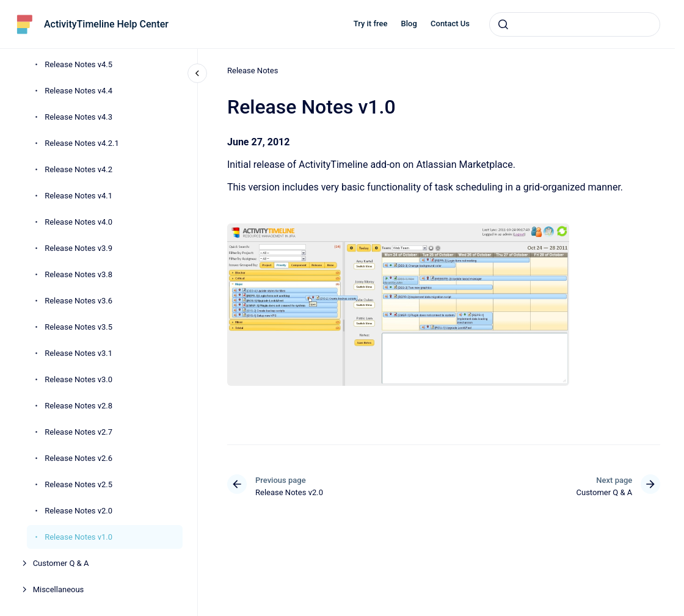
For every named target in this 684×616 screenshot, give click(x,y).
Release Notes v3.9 (78, 248)
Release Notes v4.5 (78, 64)
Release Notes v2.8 (78, 406)
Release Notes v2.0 (78, 511)
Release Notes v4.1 (78, 196)
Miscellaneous (59, 589)
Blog (409, 24)
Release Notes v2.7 (78, 432)
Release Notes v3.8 (78, 274)
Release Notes (253, 71)
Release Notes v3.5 (78, 327)
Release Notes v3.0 (78, 379)
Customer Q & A (61, 563)
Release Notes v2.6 (78, 458)
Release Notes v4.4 (78, 91)
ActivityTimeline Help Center (106, 24)
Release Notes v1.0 (78, 537)
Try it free (371, 24)
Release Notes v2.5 (78, 484)
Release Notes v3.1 (78, 353)
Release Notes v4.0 (78, 222)
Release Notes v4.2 (78, 169)
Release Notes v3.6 (78, 301)
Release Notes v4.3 (78, 117)
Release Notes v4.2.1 (82, 143)
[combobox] (575, 24)
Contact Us (450, 24)
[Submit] (503, 24)
